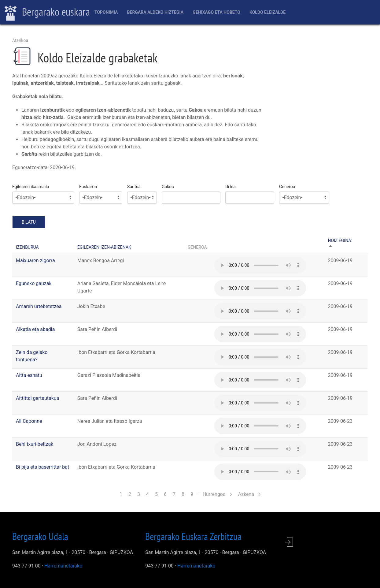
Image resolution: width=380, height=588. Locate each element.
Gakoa (168, 187)
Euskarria (88, 187)
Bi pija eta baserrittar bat (42, 467)
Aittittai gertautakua (37, 398)
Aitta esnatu (29, 375)
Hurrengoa (217, 494)
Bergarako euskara (47, 13)
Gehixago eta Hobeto (216, 12)
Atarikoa (20, 40)
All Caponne (29, 421)
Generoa (287, 187)
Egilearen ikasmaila (31, 187)
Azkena (249, 494)
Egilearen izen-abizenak (104, 247)
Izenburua (27, 247)
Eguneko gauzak (34, 283)
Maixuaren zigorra (35, 261)
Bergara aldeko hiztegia (155, 12)
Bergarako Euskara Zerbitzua (193, 536)
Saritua (134, 187)
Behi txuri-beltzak (35, 444)
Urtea (231, 187)
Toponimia (106, 12)
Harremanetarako (63, 566)
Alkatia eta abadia (35, 329)
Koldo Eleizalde (267, 12)
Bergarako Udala (40, 536)
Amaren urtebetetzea (39, 306)
